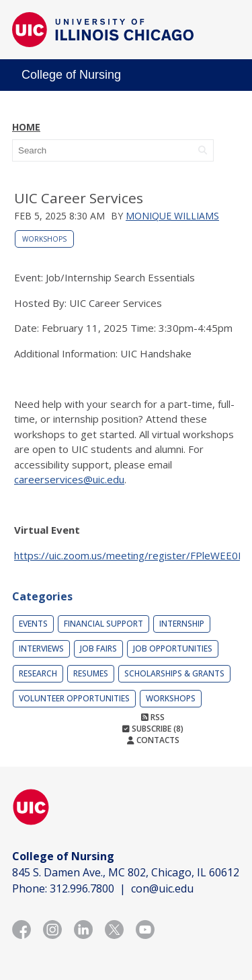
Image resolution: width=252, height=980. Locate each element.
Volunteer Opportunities (74, 698)
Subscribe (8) (153, 729)
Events (33, 624)
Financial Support (103, 624)
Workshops (44, 239)
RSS (153, 717)
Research (38, 673)
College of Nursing (71, 75)
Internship (182, 624)
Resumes (91, 673)
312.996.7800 (82, 888)
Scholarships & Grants (174, 673)
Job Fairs (98, 649)
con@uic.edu (162, 888)
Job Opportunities (173, 649)
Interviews (41, 649)
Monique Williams (172, 216)
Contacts (153, 740)
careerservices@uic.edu (69, 479)
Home (26, 127)
